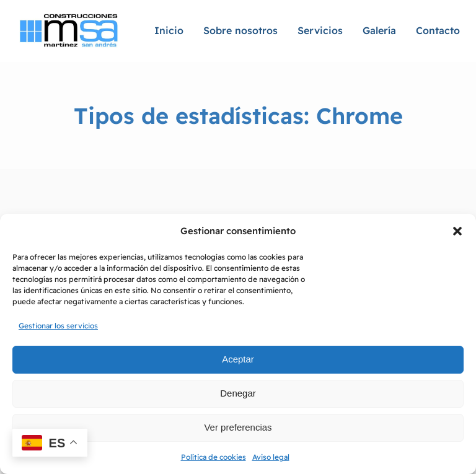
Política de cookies (214, 457)
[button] (457, 231)
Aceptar (238, 359)
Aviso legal (271, 457)
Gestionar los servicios (58, 326)
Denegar (238, 393)
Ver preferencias (238, 427)
